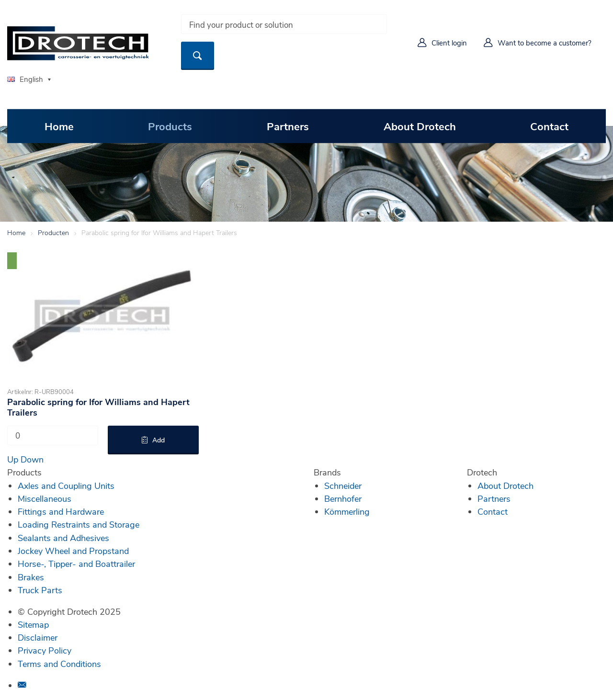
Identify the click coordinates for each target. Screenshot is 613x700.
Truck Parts (40, 590)
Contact (549, 126)
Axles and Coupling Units (66, 485)
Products (170, 126)
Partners (288, 126)
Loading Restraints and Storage (79, 524)
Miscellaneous (45, 498)
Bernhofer (343, 498)
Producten (53, 232)
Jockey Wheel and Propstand (73, 551)
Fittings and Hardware (61, 511)
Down (32, 459)
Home (59, 126)
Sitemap (33, 624)
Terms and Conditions (59, 664)
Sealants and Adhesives (63, 538)
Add (159, 440)
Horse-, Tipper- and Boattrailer (76, 564)
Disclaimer (38, 637)
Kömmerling (347, 511)
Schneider (343, 485)
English (25, 79)
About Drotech (420, 126)
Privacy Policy (45, 650)
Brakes (31, 577)
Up (13, 459)
